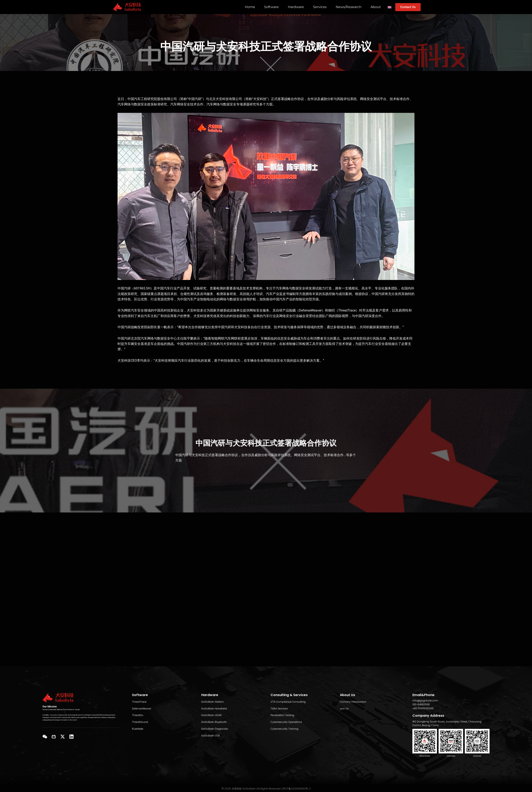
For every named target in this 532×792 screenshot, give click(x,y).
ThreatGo (138, 715)
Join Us (344, 709)
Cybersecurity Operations (286, 722)
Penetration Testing (282, 715)
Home (250, 7)
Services (320, 7)
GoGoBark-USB (211, 736)
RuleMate (138, 729)
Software (271, 7)
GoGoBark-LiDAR (211, 715)
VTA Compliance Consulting (288, 702)
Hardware (296, 7)
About (376, 7)
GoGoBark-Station (212, 702)
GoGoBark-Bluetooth (214, 722)
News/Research (349, 7)
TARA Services (279, 709)
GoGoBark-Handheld (214, 709)
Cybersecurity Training (284, 729)
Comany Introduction (353, 702)
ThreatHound (140, 722)
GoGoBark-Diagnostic (215, 729)
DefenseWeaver (142, 709)
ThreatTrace (139, 702)
